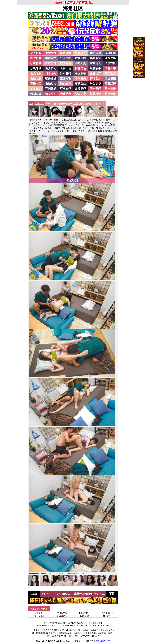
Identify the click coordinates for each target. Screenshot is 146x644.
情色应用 (110, 68)
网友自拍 (51, 58)
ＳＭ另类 (80, 79)
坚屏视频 (110, 79)
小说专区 (36, 68)
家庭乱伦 (95, 63)
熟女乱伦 (51, 94)
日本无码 (51, 73)
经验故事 (95, 68)
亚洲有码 (66, 89)
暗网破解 (66, 53)
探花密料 (95, 94)
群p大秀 (107, 616)
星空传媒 (110, 94)
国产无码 (95, 89)
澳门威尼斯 (62, 613)
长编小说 (66, 68)
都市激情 (51, 63)
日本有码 (66, 73)
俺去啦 (96, 641)
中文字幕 (80, 73)
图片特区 (36, 58)
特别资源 (36, 94)
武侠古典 (110, 63)
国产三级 (110, 89)
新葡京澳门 (40, 613)
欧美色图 (80, 58)
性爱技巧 (51, 68)
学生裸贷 (95, 84)
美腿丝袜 (95, 58)
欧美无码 (80, 89)
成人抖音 (36, 53)
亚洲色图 (66, 58)
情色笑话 (80, 68)
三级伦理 (66, 79)
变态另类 (80, 94)
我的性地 (89, 641)
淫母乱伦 (110, 53)
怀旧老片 (95, 79)
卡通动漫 (66, 94)
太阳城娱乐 (62, 616)
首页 (31, 104)
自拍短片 (51, 84)
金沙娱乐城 (84, 616)
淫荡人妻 (80, 63)
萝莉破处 (80, 53)
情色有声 (66, 84)
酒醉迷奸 (110, 84)
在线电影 (36, 79)
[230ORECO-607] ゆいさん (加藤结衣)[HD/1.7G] (70, 594)
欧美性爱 (110, 73)
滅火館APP (105, 641)
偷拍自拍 (95, 53)
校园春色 (66, 63)
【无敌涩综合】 (107, 613)
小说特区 (36, 63)
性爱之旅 (36, 73)
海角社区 (73, 8)
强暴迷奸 (51, 79)
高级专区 (36, 84)
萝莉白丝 (80, 84)
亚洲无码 (51, 89)
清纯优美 (110, 58)
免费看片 (51, 53)
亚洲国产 (95, 73)
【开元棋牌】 (84, 613)
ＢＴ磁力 (36, 89)
